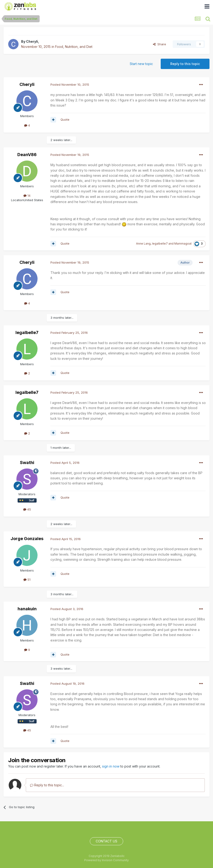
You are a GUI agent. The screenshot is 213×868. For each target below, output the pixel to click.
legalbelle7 (160, 244)
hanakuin (27, 609)
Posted (70, 84)
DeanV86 (27, 155)
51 (27, 580)
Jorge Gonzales (27, 539)
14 (27, 196)
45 (27, 509)
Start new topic (141, 64)
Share (160, 44)
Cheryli (32, 41)
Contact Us (106, 841)
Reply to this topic (185, 64)
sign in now (111, 766)
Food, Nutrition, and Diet (74, 47)
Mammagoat (183, 244)
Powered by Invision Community (106, 860)
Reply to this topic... (47, 785)
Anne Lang (143, 244)
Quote (65, 119)
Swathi (27, 463)
